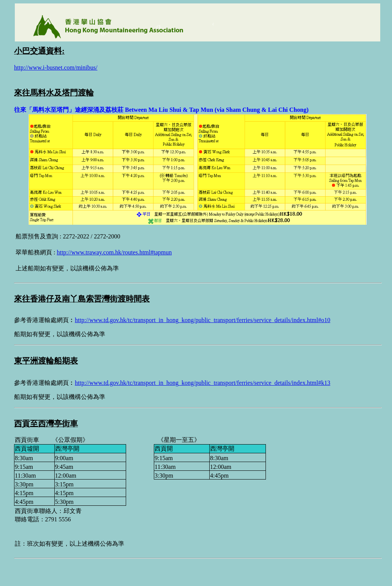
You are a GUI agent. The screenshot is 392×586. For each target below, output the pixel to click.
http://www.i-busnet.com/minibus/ (56, 67)
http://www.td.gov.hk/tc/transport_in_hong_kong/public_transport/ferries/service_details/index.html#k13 (202, 383)
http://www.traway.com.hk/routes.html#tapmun (114, 252)
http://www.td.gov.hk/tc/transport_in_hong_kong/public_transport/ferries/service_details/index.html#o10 (202, 320)
